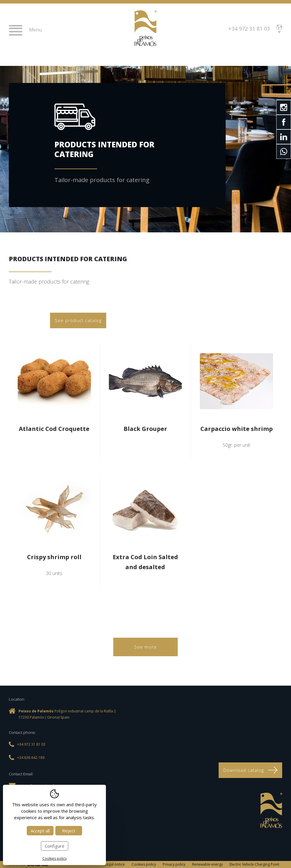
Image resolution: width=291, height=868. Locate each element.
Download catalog (250, 770)
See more (146, 647)
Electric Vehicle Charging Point (254, 864)
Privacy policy (174, 864)
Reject (69, 831)
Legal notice (115, 864)
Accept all (40, 831)
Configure (55, 846)
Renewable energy (207, 864)
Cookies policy (144, 864)
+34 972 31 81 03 (249, 29)
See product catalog (78, 320)
